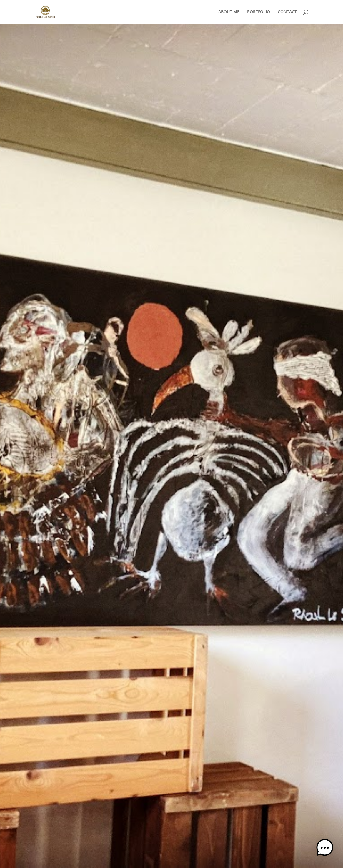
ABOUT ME (229, 12)
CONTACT (287, 12)
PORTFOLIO (259, 12)
